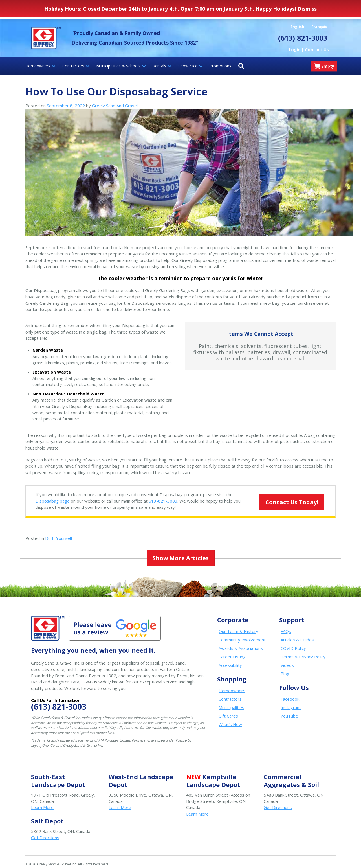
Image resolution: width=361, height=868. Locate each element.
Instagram (291, 702)
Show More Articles (181, 554)
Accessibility (230, 660)
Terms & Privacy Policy (303, 652)
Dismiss (307, 9)
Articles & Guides (297, 635)
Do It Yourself (59, 538)
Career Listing (232, 652)
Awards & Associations (241, 643)
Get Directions (278, 802)
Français (319, 27)
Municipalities (231, 702)
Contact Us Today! (284, 498)
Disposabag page (53, 501)
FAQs (286, 626)
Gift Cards (228, 711)
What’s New (230, 719)
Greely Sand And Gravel (115, 106)
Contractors (230, 694)
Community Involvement (242, 635)
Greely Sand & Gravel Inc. (46, 38)
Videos (287, 660)
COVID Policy (293, 643)
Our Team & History (238, 626)
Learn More (42, 802)
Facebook (290, 694)
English (297, 27)
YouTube (289, 711)
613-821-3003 (163, 501)
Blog (285, 668)
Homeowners (232, 685)
